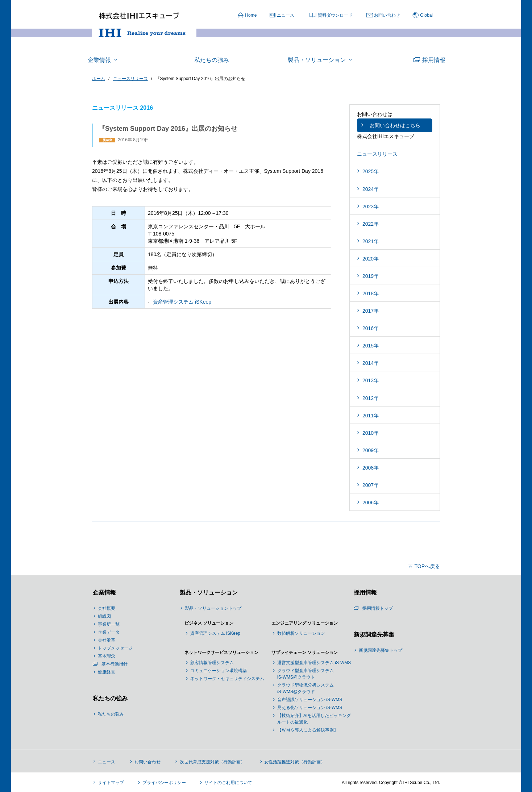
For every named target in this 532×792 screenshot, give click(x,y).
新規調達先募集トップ (381, 650)
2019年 (371, 276)
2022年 (371, 224)
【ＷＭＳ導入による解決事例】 (308, 730)
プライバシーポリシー (164, 783)
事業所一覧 (109, 624)
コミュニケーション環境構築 (219, 671)
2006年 (371, 503)
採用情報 (365, 593)
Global (426, 15)
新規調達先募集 (373, 635)
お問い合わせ (387, 15)
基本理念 (107, 656)
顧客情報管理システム (212, 663)
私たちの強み (109, 698)
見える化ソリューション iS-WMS (310, 708)
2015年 (371, 346)
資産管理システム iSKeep (182, 302)
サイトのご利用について (228, 783)
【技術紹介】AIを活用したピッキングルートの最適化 (314, 719)
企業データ (109, 632)
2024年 (371, 189)
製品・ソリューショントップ (213, 608)
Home (251, 15)
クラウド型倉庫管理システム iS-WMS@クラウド (306, 674)
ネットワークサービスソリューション (221, 653)
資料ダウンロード (335, 15)
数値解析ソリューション (301, 633)
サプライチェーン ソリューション (305, 653)
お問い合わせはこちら (395, 125)
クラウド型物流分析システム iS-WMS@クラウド (306, 688)
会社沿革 (107, 640)
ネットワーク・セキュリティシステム (227, 679)
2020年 (371, 259)
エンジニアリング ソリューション (305, 623)
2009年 (371, 450)
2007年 (371, 485)
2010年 (371, 433)
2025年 (371, 171)
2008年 (371, 468)
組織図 (104, 616)
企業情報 (104, 593)
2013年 (371, 380)
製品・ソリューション (208, 593)
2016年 (371, 328)
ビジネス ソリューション (209, 623)
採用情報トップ (378, 608)
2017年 (371, 311)
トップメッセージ (115, 648)
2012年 (371, 398)
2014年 (371, 363)
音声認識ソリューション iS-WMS (310, 700)
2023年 (371, 207)
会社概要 (107, 608)
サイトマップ (111, 783)
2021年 (371, 241)
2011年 (371, 416)
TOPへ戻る (427, 566)
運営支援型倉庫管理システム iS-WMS (314, 663)
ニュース (286, 15)
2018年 (371, 293)
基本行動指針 (115, 664)
